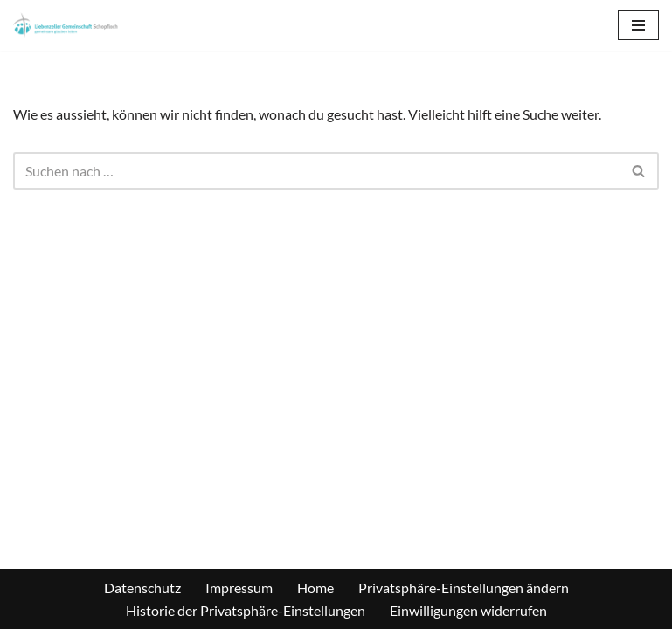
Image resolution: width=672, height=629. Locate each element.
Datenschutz (142, 588)
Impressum (239, 588)
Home (315, 588)
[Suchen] (316, 171)
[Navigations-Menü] (638, 25)
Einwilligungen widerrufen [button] (468, 610)
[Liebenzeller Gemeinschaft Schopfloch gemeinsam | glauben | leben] (66, 25)
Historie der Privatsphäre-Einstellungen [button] (246, 610)
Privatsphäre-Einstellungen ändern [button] (464, 588)
